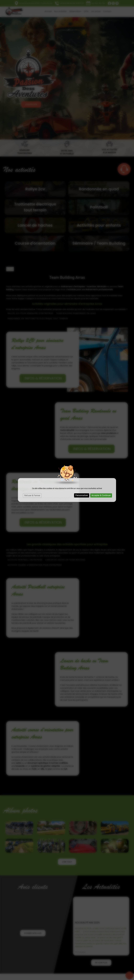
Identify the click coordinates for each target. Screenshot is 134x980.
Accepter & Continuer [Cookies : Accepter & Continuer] (101, 495)
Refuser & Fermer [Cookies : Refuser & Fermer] (32, 495)
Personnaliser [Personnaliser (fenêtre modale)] (82, 495)
